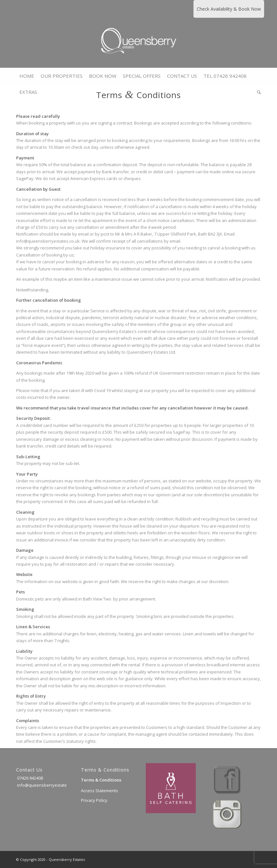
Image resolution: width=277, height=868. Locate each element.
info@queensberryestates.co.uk (48, 785)
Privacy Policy (94, 800)
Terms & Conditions (101, 780)
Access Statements (99, 791)
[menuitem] (27, 76)
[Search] (257, 92)
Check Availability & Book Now (229, 9)
